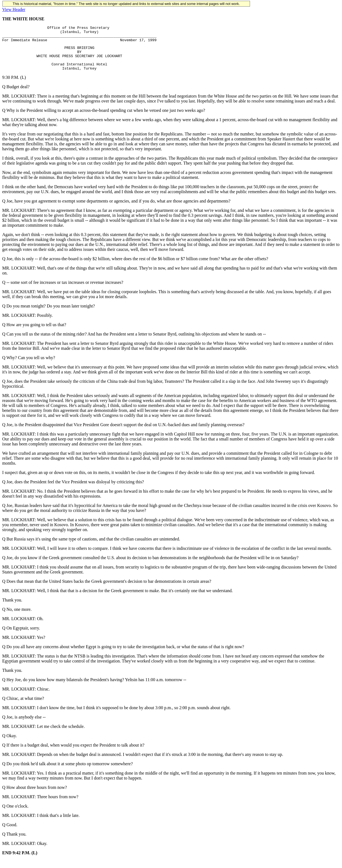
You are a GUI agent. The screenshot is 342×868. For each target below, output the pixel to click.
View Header (14, 9)
